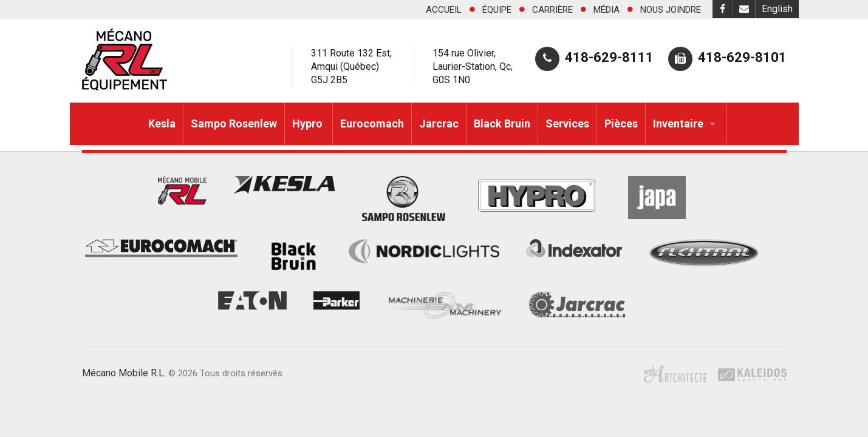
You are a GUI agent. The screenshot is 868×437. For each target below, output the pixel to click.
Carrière (552, 10)
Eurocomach (372, 124)
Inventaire (678, 124)
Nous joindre (671, 10)
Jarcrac (439, 124)
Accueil (444, 10)
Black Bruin (502, 124)
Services (567, 124)
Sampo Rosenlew (234, 124)
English (777, 9)
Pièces (621, 124)
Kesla (162, 124)
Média (607, 10)
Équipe (497, 10)
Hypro (309, 124)
